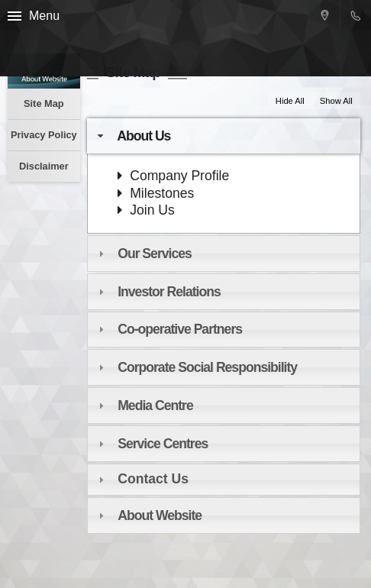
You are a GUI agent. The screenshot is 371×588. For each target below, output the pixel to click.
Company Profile (173, 176)
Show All (336, 101)
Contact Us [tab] (142, 479)
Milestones (156, 193)
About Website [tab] (148, 515)
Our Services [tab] (143, 254)
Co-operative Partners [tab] (168, 329)
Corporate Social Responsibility (207, 367)
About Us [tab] (132, 136)
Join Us (146, 210)
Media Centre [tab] (144, 405)
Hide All (290, 101)
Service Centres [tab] (151, 444)
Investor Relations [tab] (157, 292)
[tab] (223, 367)
